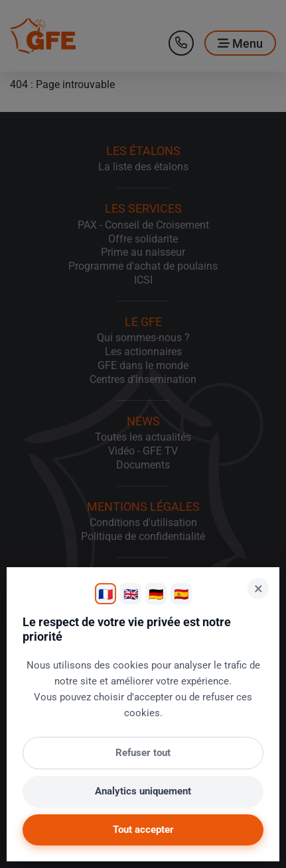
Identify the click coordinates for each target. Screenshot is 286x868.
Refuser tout (143, 753)
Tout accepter (143, 830)
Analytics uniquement (143, 791)
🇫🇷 (106, 594)
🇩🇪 (156, 594)
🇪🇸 (181, 594)
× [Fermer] (258, 588)
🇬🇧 (131, 594)
